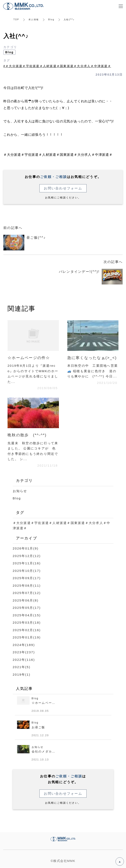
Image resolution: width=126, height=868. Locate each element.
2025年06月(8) (26, 600)
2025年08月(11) (27, 586)
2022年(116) (24, 660)
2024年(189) (24, 645)
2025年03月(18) (27, 622)
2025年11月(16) (27, 563)
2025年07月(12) (27, 593)
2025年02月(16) (27, 630)
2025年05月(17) (27, 608)
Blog (51, 20)
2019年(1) (22, 674)
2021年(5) (22, 667)
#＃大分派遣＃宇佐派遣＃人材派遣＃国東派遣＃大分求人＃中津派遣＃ (57, 66)
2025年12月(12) (27, 556)
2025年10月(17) (27, 571)
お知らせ (20, 491)
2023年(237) (24, 652)
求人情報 (34, 20)
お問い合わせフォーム (63, 188)
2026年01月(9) (26, 548)
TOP (16, 20)
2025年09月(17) (27, 578)
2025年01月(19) (27, 637)
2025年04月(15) (27, 615)
